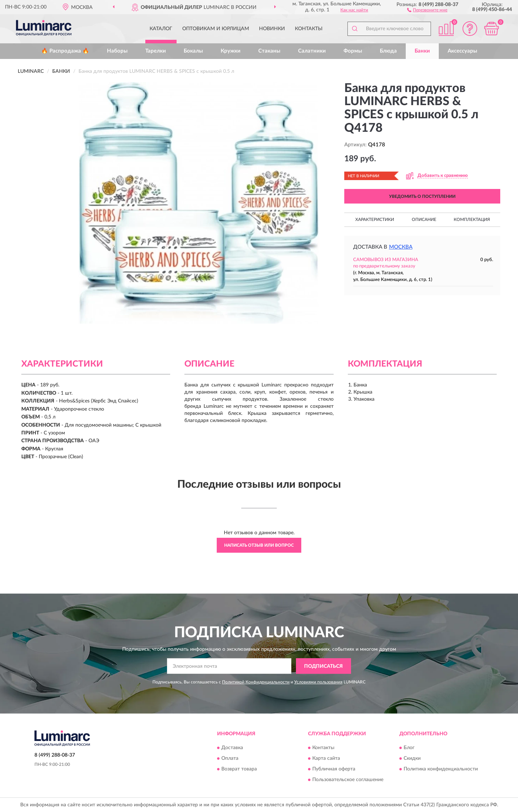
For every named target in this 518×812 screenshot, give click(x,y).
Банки (422, 51)
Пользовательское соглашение (348, 780)
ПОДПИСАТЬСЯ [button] (323, 666)
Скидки (412, 758)
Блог (409, 748)
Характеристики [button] (375, 220)
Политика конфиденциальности (441, 769)
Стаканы (269, 51)
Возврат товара (239, 769)
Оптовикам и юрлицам (216, 29)
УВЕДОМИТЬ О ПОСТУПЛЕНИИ (422, 196)
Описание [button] (424, 220)
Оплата (230, 758)
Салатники (312, 51)
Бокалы (193, 51)
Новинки (272, 29)
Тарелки (156, 51)
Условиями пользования (318, 682)
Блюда (388, 51)
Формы (353, 51)
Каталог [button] (161, 29)
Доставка (232, 748)
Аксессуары (462, 51)
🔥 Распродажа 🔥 (65, 51)
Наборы (117, 51)
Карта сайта (326, 758)
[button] (427, 10)
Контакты (309, 29)
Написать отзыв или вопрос (259, 545)
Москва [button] (401, 247)
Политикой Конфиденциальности (256, 682)
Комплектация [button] (472, 220)
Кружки (231, 51)
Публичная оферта (334, 769)
